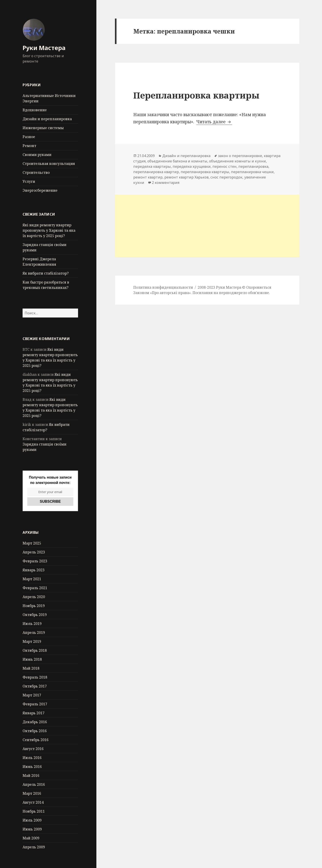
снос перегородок (226, 177)
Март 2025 (32, 543)
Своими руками (37, 155)
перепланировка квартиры (205, 172)
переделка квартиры (152, 166)
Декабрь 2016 (35, 722)
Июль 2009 (32, 820)
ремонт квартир (148, 177)
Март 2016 (32, 793)
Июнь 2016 (32, 767)
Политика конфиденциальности (163, 287)
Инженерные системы (43, 128)
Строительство (36, 172)
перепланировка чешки (252, 172)
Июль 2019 (32, 624)
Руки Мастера (44, 48)
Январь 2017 (34, 713)
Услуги (29, 181)
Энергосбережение (40, 190)
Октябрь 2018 (35, 650)
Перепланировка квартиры (196, 95)
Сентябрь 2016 (36, 740)
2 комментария (166, 183)
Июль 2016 (32, 758)
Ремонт (29, 146)
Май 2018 (31, 668)
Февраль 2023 (35, 561)
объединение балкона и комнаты (177, 161)
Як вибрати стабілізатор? (46, 273)
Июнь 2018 (32, 659)
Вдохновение (35, 110)
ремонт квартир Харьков (186, 177)
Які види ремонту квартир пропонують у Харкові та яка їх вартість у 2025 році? (49, 230)
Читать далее (214, 122)
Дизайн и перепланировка (47, 119)
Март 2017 (32, 695)
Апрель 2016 (34, 784)
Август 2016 (33, 749)
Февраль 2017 (35, 704)
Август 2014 (33, 802)
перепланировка (253, 166)
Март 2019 (32, 641)
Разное (29, 137)
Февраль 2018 (35, 677)
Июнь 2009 (32, 829)
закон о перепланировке (240, 156)
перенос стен (225, 166)
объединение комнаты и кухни (237, 161)
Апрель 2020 (34, 597)
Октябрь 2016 (35, 731)
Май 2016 (31, 776)
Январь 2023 (34, 570)
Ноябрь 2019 (34, 606)
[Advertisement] (207, 226)
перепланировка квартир (156, 172)
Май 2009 (31, 838)
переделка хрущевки (192, 166)
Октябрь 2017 (35, 686)
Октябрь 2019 (35, 615)
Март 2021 (32, 579)
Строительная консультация (49, 164)
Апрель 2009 (34, 847)
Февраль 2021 (35, 588)
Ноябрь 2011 (34, 811)
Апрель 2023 (34, 552)
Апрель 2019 (34, 633)
